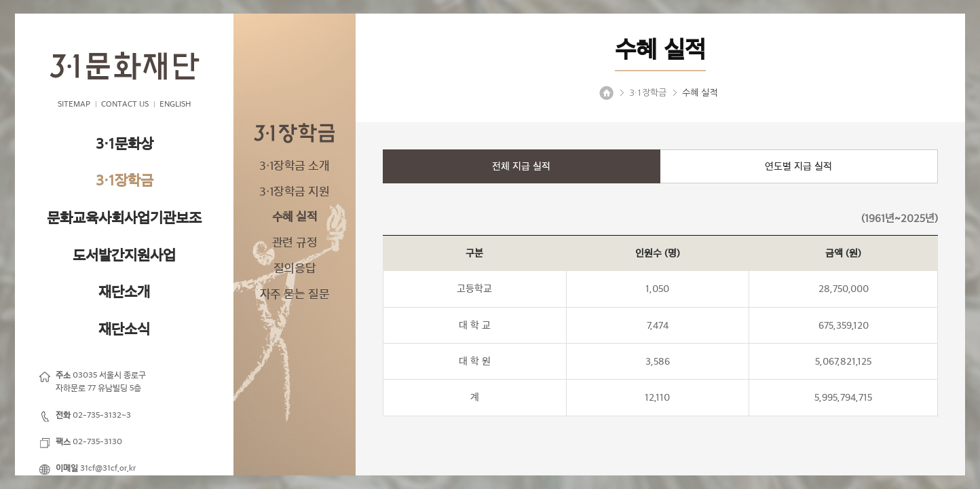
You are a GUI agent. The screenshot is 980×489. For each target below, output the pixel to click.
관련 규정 (295, 242)
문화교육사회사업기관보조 (124, 218)
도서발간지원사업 (124, 255)
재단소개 (124, 292)
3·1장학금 (125, 180)
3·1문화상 (125, 144)
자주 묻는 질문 (295, 294)
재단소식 (124, 329)
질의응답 (295, 268)
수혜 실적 (295, 217)
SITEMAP (74, 104)
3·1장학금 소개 (294, 166)
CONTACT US (125, 104)
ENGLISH (175, 104)
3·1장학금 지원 (294, 192)
